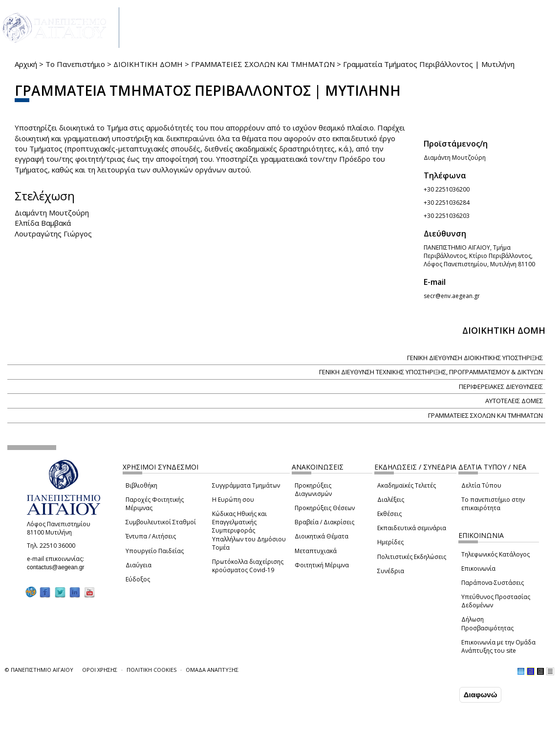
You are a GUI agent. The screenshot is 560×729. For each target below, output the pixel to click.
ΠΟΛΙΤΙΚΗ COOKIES (151, 670)
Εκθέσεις (389, 514)
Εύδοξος (138, 579)
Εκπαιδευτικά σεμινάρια (412, 528)
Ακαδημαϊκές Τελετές (407, 485)
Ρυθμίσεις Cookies (91, 721)
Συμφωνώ (437, 694)
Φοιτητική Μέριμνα (322, 565)
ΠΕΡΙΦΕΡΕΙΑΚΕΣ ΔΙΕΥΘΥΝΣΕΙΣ (501, 386)
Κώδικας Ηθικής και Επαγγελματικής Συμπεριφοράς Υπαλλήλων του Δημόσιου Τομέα (249, 531)
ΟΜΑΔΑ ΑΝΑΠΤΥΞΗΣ (212, 670)
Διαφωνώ (481, 695)
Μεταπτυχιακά (316, 551)
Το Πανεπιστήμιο (75, 64)
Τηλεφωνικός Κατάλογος (495, 554)
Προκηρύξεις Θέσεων (325, 508)
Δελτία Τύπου (481, 485)
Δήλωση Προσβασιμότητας (487, 623)
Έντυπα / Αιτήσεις (151, 536)
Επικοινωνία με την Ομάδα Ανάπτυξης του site (498, 646)
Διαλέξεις (391, 500)
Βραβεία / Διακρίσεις (324, 522)
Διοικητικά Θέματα (322, 536)
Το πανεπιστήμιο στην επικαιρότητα (493, 504)
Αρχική (26, 64)
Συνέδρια (391, 571)
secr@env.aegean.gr (455, 296)
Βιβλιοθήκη (141, 485)
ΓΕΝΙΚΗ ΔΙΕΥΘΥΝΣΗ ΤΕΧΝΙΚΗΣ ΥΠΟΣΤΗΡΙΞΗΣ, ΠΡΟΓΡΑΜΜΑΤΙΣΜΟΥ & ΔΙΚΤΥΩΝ (431, 372)
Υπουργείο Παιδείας (155, 551)
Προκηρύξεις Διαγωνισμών (313, 490)
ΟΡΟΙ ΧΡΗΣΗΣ (100, 670)
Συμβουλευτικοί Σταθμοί (161, 522)
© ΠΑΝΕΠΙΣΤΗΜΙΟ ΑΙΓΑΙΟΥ (39, 670)
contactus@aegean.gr (59, 567)
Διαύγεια (139, 565)
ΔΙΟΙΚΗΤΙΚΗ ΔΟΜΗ (148, 64)
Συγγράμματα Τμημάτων (246, 485)
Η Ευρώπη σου (233, 500)
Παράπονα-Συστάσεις (493, 583)
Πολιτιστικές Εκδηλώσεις (412, 557)
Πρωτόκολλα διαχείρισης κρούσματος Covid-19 (248, 566)
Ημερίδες (390, 542)
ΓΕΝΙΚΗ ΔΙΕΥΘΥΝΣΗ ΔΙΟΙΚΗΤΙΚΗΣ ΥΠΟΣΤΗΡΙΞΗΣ (475, 358)
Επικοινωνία (478, 568)
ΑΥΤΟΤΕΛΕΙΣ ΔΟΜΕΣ (514, 401)
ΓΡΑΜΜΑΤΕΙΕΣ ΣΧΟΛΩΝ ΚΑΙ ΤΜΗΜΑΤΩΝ (263, 64)
